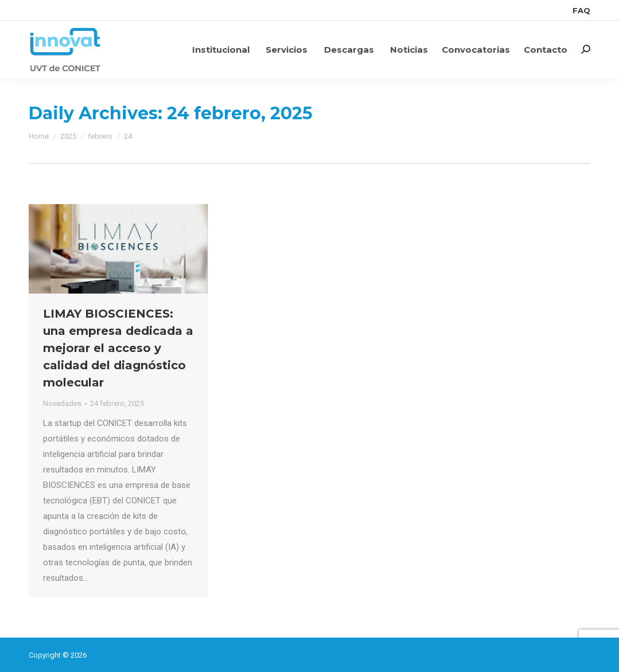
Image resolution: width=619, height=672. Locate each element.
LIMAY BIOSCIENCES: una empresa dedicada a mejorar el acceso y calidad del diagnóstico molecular (118, 348)
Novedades (62, 403)
